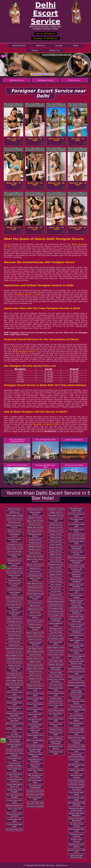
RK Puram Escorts (35, 602)
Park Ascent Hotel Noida (76, 794)
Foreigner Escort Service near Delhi (48, 93)
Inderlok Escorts (14, 635)
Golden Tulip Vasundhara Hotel (77, 607)
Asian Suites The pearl (15, 810)
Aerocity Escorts (15, 509)
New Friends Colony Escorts (35, 560)
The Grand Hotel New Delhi (76, 711)
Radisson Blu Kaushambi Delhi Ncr (77, 667)
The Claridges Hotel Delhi (76, 525)
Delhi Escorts (19, 46)
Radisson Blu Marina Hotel (77, 673)
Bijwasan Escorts (15, 531)
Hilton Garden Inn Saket (76, 641)
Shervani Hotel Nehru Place (15, 725)
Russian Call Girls (56, 527)
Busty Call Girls (56, 551)
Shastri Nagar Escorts (35, 633)
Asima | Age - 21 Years (14, 184)
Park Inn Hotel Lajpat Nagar (76, 799)
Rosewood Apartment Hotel (76, 687)
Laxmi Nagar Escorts (14, 681)
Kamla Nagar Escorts (15, 655)
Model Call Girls (56, 524)
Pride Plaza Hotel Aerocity (77, 835)
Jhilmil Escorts (15, 642)
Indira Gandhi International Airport (77, 756)
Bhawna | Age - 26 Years (56, 184)
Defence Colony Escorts (14, 564)
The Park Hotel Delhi (77, 538)
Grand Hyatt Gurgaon (35, 746)
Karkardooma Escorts (15, 648)
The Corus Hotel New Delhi (35, 695)
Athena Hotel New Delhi (35, 689)
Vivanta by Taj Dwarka (74, 440)
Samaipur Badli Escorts (35, 617)
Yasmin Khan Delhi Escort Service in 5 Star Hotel (48, 496)
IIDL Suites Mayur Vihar (35, 781)
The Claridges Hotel (56, 615)
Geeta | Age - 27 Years (35, 228)
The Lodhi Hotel (56, 632)
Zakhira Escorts (35, 675)
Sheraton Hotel (56, 673)
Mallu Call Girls (56, 568)
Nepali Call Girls (56, 575)
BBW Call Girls (56, 554)
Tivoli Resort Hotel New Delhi (35, 726)
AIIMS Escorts (15, 512)
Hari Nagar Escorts (14, 628)
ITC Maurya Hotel (56, 635)
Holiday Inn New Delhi (56, 725)
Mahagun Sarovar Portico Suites (76, 601)
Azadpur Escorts (14, 665)
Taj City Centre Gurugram (76, 697)
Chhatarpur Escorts (15, 545)
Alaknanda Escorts (56, 605)
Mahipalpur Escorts (45, 80)
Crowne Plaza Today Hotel (56, 694)
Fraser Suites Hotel (56, 654)
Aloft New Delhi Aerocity (77, 776)
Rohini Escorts (74, 80)
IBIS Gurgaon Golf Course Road (35, 776)
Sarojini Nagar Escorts (15, 688)
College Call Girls (56, 512)
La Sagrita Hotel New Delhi (77, 750)
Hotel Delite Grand (76, 566)
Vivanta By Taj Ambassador (56, 619)
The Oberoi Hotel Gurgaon (77, 825)
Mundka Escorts (35, 543)
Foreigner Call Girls (56, 564)
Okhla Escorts (35, 572)
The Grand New (76, 706)
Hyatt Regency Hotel (56, 647)
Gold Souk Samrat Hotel (76, 636)
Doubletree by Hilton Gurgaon (15, 754)
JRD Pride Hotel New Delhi (76, 766)
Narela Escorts (35, 553)
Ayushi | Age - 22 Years (35, 184)
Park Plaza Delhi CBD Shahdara (76, 804)
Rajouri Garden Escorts (35, 598)
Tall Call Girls (56, 588)
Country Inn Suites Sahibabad (77, 631)
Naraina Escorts (35, 549)
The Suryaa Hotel (56, 661)
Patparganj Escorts (35, 587)
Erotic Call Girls (56, 541)
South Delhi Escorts (35, 636)
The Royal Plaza (56, 729)
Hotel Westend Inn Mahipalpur (35, 761)
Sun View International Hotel (14, 735)
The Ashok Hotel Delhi (76, 520)
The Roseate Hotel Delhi (76, 543)
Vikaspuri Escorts (35, 672)
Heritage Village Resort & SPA (35, 750)
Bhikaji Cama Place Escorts (15, 527)
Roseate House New (76, 682)
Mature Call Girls (56, 571)
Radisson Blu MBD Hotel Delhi (45, 466)
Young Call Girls (56, 595)
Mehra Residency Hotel (14, 709)
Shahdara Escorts (35, 624)
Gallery (59, 46)
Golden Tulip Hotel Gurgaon (14, 791)
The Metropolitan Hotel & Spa (76, 510)
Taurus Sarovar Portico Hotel (14, 740)
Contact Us (54, 50)
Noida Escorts (35, 568)
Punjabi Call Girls (56, 581)
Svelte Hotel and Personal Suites (76, 856)
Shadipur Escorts (35, 678)
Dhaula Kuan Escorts (15, 572)
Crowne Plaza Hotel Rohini (17, 465)
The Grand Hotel (56, 685)
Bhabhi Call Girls (56, 548)
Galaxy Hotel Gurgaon (77, 742)
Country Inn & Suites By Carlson (56, 680)
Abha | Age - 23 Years (14, 139)
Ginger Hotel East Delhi (14, 770)
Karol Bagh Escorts (15, 658)
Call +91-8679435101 (45, 34)
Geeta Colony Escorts (15, 598)
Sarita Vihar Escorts (35, 621)
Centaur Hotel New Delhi (14, 825)
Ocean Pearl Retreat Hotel (35, 705)
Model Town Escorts (35, 527)
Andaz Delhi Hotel (76, 616)
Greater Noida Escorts (14, 614)
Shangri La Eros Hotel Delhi (77, 851)
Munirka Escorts (35, 539)
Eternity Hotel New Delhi (76, 733)
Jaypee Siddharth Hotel (56, 624)
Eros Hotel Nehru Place (56, 715)
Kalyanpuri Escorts (15, 652)
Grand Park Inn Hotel (76, 746)
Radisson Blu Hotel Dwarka (76, 846)
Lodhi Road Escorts (56, 598)
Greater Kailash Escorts (15, 609)
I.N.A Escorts (35, 682)
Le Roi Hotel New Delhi (15, 699)
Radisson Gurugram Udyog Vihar (77, 678)
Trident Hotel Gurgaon (35, 731)
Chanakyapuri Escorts (14, 535)
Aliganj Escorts (35, 662)
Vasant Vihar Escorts (35, 668)
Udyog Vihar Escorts (35, 685)
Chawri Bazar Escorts (14, 548)
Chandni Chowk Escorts (14, 540)
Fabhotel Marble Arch (14, 805)
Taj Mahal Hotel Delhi (35, 791)
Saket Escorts (35, 612)
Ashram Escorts (14, 522)
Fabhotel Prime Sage (76, 737)
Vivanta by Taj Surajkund (77, 570)
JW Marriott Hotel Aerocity (56, 748)
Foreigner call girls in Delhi (46, 424)
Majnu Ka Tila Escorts (15, 684)
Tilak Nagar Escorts (35, 648)
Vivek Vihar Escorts (15, 662)
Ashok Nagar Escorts (14, 515)
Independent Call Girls (56, 520)
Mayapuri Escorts (35, 517)
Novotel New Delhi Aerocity (77, 647)
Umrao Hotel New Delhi (35, 715)
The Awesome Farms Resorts (76, 702)
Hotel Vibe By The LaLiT (76, 591)
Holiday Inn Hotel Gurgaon (35, 755)
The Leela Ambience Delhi (76, 515)
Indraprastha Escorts (56, 601)
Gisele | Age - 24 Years (56, 228)
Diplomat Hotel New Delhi (77, 830)
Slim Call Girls (56, 585)
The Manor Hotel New (35, 806)
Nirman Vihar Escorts (35, 565)
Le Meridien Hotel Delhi (56, 753)
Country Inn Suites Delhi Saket (77, 620)
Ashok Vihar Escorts (14, 519)
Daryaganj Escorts (14, 560)
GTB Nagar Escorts (14, 622)
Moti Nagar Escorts (35, 531)
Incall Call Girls (56, 544)
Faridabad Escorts (14, 589)
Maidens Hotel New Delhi (15, 704)
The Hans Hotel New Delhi (35, 700)
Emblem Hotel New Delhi (77, 761)
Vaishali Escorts (35, 655)
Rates (76, 46)
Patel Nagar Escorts (35, 583)
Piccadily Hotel (56, 698)
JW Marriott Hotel (56, 702)
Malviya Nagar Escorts (35, 513)
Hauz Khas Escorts (14, 632)
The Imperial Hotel (56, 608)
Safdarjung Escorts (35, 609)
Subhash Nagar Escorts (35, 644)
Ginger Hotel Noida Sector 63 (15, 780)
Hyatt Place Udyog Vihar (35, 771)
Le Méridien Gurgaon (76, 784)
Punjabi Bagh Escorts (35, 594)
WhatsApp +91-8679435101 (45, 38)
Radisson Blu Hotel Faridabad (76, 586)
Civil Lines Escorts (14, 551)
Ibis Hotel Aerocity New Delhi (14, 746)
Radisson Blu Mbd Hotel (56, 689)
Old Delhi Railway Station (77, 725)
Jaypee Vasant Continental (56, 668)
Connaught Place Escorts (14, 556)
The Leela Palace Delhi (35, 799)
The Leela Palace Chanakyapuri (35, 787)
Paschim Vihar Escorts (35, 579)
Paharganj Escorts (17, 80)
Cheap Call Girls (56, 534)
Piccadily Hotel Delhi (14, 830)
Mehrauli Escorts (35, 524)
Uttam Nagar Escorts (35, 651)
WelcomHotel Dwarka (76, 557)
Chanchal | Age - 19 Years (77, 184)
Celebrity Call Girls (56, 531)
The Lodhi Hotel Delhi (35, 803)
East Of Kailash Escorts (15, 585)
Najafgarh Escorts (35, 546)
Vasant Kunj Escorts (35, 665)
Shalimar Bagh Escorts (35, 628)
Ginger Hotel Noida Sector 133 (15, 786)
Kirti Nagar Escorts (14, 674)
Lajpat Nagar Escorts (15, 677)
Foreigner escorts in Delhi (27, 294)
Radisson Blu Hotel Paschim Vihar (76, 662)
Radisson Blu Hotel (56, 664)
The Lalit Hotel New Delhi (45, 440)
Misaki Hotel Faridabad (77, 575)
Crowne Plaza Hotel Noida (14, 801)
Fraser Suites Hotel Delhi (56, 720)
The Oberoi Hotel (56, 629)
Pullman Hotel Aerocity (76, 841)
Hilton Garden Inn (56, 676)
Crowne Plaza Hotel (56, 651)
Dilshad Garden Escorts (15, 576)
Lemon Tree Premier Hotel (15, 693)
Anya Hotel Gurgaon (77, 781)
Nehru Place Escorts (35, 556)
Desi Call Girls (56, 561)
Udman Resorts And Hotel (35, 736)
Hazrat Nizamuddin (77, 729)
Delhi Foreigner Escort (24, 352)
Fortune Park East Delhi (14, 759)
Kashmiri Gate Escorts (15, 670)
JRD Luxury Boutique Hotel (35, 742)
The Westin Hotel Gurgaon (35, 721)
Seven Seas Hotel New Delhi (14, 720)
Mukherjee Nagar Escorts (35, 535)
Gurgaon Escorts (15, 625)
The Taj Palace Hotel (56, 639)
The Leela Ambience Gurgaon (15, 796)
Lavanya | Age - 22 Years (77, 228)
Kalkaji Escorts (14, 645)
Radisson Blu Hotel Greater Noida (76, 809)
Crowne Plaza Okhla (56, 710)
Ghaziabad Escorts (15, 601)
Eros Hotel (56, 657)
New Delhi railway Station (77, 719)
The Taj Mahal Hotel (56, 612)
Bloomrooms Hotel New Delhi (14, 815)
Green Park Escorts (14, 618)
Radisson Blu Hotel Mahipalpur (76, 814)
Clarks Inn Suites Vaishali (76, 596)
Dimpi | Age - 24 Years (14, 228)
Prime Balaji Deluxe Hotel (35, 710)
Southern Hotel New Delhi (14, 730)
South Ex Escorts (35, 639)
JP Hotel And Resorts (15, 750)
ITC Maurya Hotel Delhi (74, 465)
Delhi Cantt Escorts (14, 569)
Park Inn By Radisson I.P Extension (77, 657)
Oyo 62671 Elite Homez (77, 652)
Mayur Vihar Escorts (35, 521)
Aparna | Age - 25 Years (56, 139)
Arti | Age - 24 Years (78, 139)
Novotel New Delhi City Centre (77, 788)
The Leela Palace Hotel (56, 643)
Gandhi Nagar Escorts (14, 593)
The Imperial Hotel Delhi (77, 531)
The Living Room (77, 715)
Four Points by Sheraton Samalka (15, 765)
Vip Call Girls (56, 591)
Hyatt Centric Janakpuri (35, 766)
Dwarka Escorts (15, 580)
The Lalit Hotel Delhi (76, 535)
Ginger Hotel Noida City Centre (15, 775)
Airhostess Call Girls (56, 509)
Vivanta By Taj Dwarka (76, 553)
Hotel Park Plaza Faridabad (76, 581)
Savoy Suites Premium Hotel (77, 692)
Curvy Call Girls (56, 558)
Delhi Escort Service (46, 13)
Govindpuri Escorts (14, 604)
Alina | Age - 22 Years (35, 139)
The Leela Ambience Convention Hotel (17, 441)
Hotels (35, 50)
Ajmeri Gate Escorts (35, 658)
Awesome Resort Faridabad (77, 562)
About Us (40, 46)
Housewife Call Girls (56, 515)
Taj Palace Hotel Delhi (35, 794)
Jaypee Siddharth (56, 738)
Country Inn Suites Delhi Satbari (77, 626)
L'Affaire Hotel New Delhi (77, 771)
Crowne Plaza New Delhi (56, 706)
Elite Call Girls (56, 538)
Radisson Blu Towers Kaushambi (77, 820)
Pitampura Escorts (35, 590)
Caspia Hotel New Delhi (15, 820)
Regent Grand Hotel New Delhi (14, 714)
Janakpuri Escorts (14, 638)
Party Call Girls (56, 578)
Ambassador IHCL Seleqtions (76, 612)
